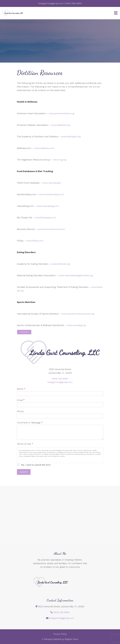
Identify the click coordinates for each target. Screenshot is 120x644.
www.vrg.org (60, 160)
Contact (24, 332)
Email (21, 400)
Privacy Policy (60, 634)
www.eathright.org (71, 136)
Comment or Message (30, 423)
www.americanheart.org (61, 113)
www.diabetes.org (61, 125)
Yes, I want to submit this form (36, 465)
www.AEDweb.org (61, 264)
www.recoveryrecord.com (51, 229)
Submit (24, 472)
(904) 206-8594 (60, 379)
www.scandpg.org (76, 325)
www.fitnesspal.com (45, 217)
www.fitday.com (35, 241)
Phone (20, 411)
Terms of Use (25, 444)
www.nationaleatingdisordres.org (76, 275)
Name (21, 389)
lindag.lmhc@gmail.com (60, 382)
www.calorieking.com (48, 206)
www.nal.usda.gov (52, 183)
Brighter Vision (71, 639)
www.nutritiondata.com (52, 194)
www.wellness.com (44, 148)
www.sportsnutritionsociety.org (78, 314)
